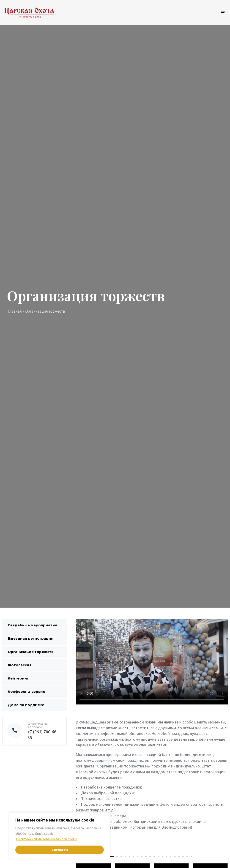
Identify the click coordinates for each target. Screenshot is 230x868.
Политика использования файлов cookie (47, 839)
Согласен (60, 850)
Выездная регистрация (31, 638)
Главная (15, 311)
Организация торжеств (31, 652)
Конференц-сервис (26, 692)
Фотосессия (20, 665)
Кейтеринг (18, 678)
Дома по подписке (26, 705)
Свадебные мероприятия (33, 625)
